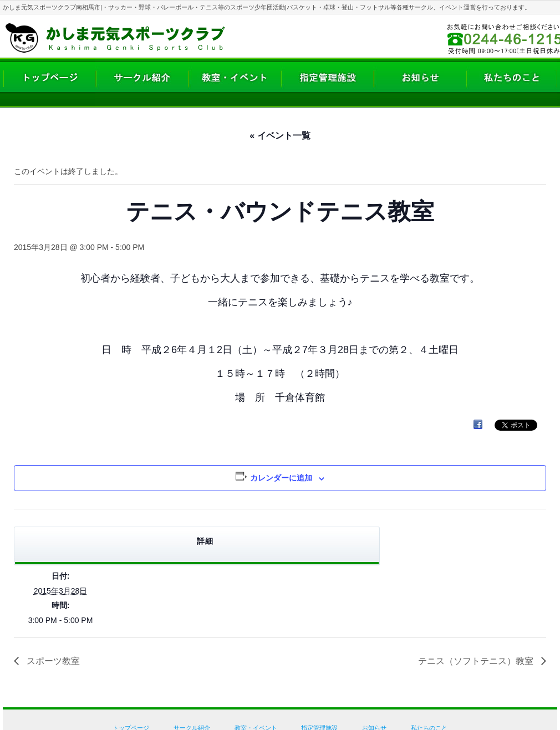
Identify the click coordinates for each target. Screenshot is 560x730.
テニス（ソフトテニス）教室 (477, 661)
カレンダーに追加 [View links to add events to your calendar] (281, 478)
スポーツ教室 (52, 661)
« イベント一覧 (280, 136)
